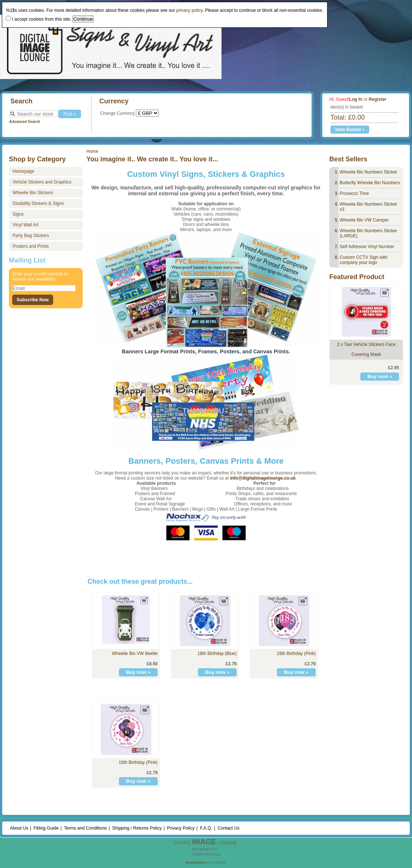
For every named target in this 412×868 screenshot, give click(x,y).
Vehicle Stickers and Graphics (42, 182)
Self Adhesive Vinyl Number (367, 247)
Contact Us (228, 828)
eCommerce (196, 862)
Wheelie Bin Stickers (33, 193)
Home (92, 151)
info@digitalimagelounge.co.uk (263, 478)
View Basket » (350, 130)
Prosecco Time (354, 193)
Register (378, 99)
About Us (19, 828)
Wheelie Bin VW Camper (364, 220)
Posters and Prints (31, 246)
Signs (18, 214)
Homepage (23, 171)
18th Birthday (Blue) (217, 653)
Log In (356, 99)
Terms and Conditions (85, 828)
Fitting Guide (46, 828)
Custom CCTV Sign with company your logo (363, 260)
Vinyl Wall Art (25, 225)
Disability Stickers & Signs (38, 203)
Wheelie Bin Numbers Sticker (368, 172)
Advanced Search (25, 122)
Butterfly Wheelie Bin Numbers (370, 183)
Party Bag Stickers (31, 236)
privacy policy (190, 10)
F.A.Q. (206, 828)
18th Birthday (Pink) (296, 653)
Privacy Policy (181, 828)
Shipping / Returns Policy (137, 828)
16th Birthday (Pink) (138, 762)
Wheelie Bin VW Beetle (135, 653)
